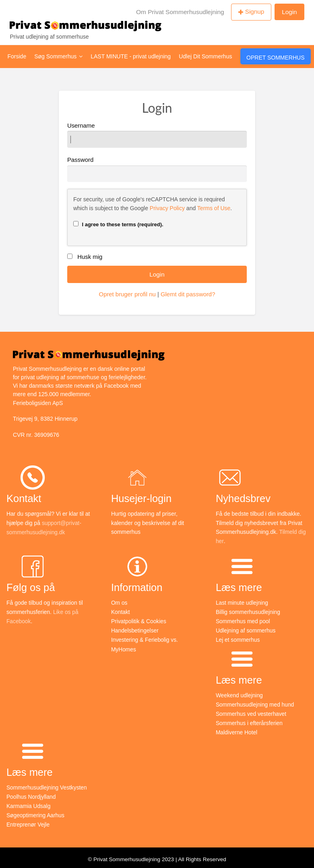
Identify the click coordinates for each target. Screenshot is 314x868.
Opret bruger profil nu (127, 294)
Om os (119, 603)
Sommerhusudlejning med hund (256, 703)
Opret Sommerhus (275, 58)
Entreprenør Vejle (28, 821)
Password (157, 169)
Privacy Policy (167, 208)
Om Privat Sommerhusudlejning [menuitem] (180, 12)
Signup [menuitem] (255, 11)
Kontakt (121, 612)
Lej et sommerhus (238, 639)
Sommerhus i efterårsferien (250, 721)
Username (157, 135)
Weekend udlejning (240, 694)
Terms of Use (214, 208)
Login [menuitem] (289, 12)
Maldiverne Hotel (237, 730)
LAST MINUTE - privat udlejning (131, 56)
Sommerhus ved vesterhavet (252, 712)
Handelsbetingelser (135, 630)
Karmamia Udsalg (29, 803)
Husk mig (90, 257)
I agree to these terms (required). (118, 224)
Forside (17, 56)
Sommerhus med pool (243, 621)
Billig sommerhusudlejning (249, 612)
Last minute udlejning (242, 603)
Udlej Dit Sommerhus (205, 56)
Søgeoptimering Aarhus (36, 812)
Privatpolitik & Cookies (139, 621)
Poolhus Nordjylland (32, 794)
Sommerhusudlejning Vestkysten (47, 785)
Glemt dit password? (188, 294)
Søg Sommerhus (58, 56)
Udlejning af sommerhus (246, 630)
